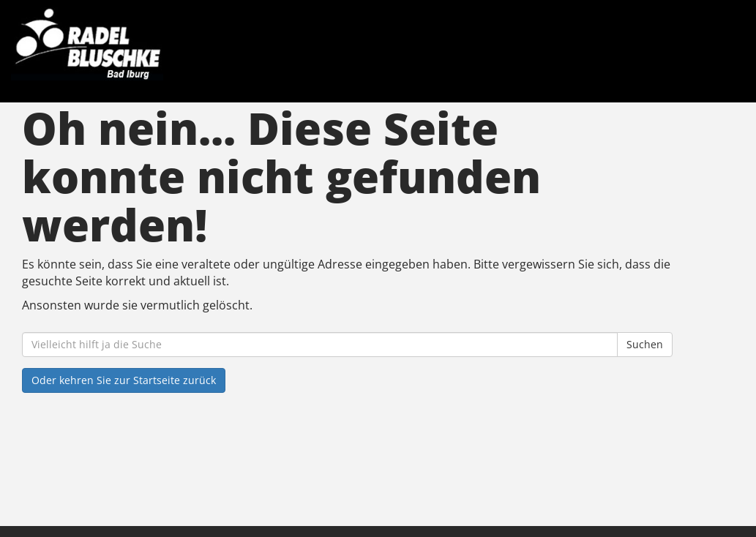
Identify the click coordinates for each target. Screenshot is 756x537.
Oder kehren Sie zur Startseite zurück (124, 380)
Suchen (645, 344)
